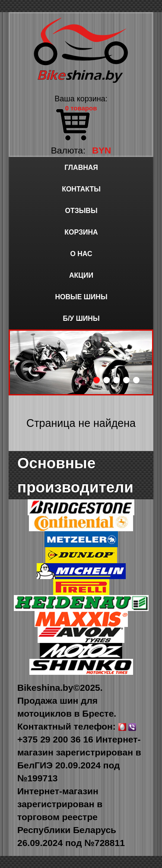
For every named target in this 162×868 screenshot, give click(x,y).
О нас (81, 254)
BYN (102, 150)
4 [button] (126, 380)
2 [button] (106, 380)
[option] (81, 362)
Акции (81, 275)
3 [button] (116, 380)
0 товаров (81, 108)
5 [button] (136, 380)
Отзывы (81, 211)
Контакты (81, 189)
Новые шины (81, 297)
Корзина (81, 232)
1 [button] (97, 380)
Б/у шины (81, 318)
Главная (81, 168)
